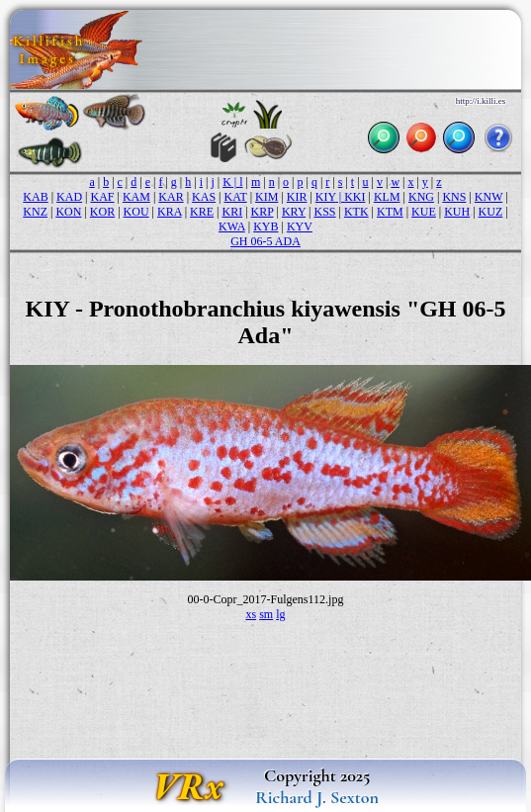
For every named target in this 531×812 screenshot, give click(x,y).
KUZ (491, 212)
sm (266, 614)
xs (251, 614)
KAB (35, 197)
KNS (454, 197)
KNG (421, 197)
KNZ (35, 212)
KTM (390, 212)
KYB (265, 226)
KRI (232, 212)
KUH (457, 212)
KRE (202, 212)
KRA (170, 212)
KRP (263, 212)
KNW (488, 197)
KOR (102, 212)
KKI (354, 197)
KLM (387, 197)
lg (280, 614)
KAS (204, 197)
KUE (424, 212)
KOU (136, 212)
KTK (356, 212)
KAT (236, 197)
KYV (300, 226)
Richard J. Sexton (317, 797)
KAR (171, 197)
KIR (297, 197)
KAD (69, 197)
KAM (136, 197)
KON (68, 212)
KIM (266, 197)
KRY (294, 212)
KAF (102, 197)
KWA (232, 226)
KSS (325, 212)
